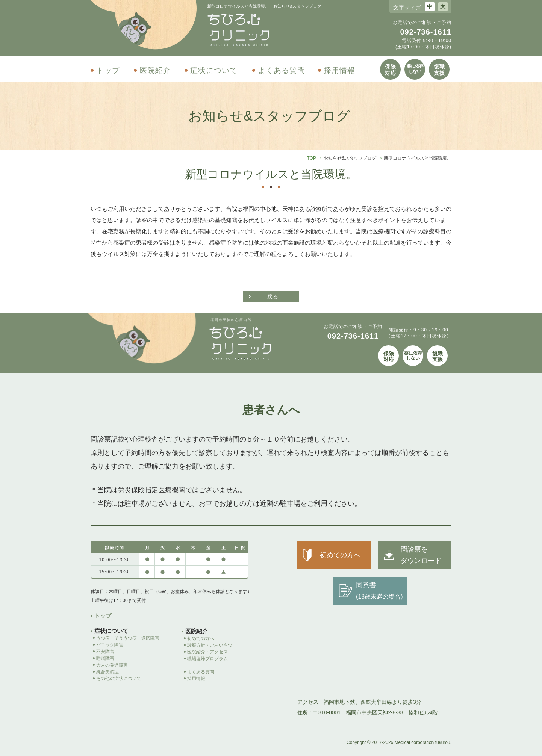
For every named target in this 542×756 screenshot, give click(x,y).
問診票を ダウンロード (421, 555)
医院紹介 (155, 70)
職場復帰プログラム (210, 659)
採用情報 (339, 70)
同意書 (379, 590)
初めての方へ (201, 638)
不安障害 (105, 652)
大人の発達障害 (112, 665)
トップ (108, 70)
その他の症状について (119, 679)
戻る (273, 296)
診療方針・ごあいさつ (210, 645)
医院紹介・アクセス (207, 652)
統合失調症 (107, 672)
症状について (214, 70)
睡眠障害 (105, 658)
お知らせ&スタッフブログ (350, 158)
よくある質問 (282, 70)
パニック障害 (110, 645)
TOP (312, 158)
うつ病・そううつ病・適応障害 (128, 638)
